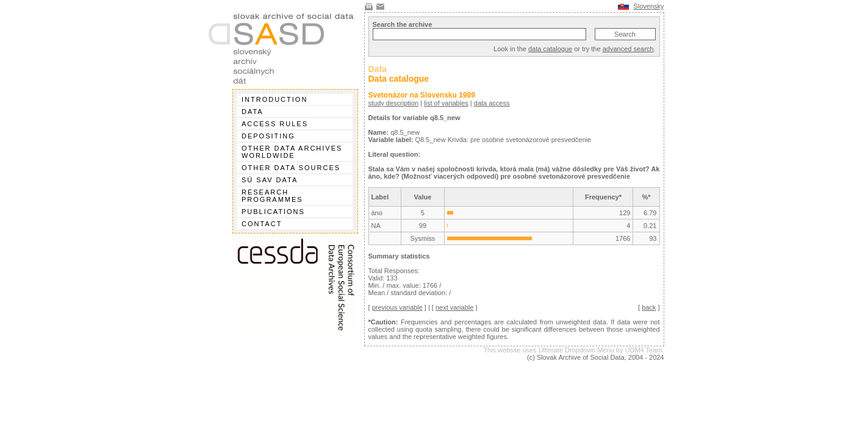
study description (394, 103)
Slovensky (648, 6)
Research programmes (272, 196)
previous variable (397, 307)
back (649, 307)
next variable (454, 307)
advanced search (628, 49)
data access (492, 103)
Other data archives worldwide (292, 152)
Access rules (275, 124)
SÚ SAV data (270, 180)
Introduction (274, 99)
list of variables (446, 103)
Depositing (268, 136)
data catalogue (550, 49)
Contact (262, 224)
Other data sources (291, 168)
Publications (273, 212)
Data (253, 112)
